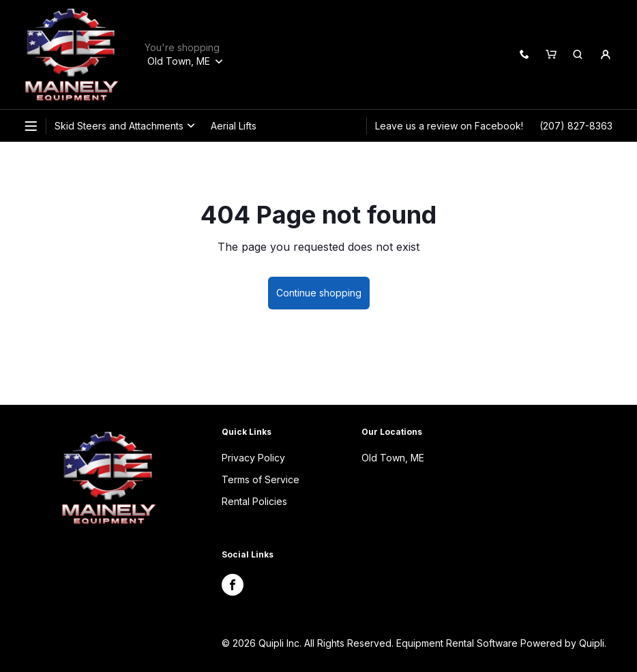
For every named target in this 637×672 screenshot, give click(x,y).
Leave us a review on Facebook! (449, 126)
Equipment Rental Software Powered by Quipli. (501, 643)
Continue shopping (319, 293)
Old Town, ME (393, 458)
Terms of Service (261, 479)
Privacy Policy (253, 458)
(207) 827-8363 (576, 126)
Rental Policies (254, 501)
